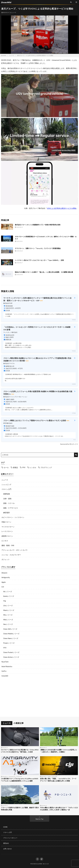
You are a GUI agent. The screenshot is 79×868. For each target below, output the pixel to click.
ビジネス (5, 541)
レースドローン (7, 531)
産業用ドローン (7, 536)
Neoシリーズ (8, 624)
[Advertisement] (39, 697)
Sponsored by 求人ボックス (69, 444)
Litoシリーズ (8, 605)
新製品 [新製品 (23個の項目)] (15, 467)
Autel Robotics (7, 666)
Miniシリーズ (8, 620)
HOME (5, 827)
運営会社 (6, 843)
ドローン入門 (6, 489)
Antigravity (6, 577)
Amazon (4, 573)
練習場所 (6, 513)
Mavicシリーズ (9, 610)
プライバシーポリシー (10, 838)
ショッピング (6, 484)
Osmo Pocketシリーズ (11, 652)
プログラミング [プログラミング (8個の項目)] (46, 467)
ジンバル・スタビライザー (11, 555)
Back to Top (40, 819)
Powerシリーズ (9, 643)
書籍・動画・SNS (8, 545)
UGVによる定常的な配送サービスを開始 (62, 208)
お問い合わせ (7, 849)
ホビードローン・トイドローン (13, 517)
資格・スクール (9, 503)
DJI (3, 587)
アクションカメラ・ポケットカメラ (15, 550)
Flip (5, 601)
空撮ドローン (6, 522)
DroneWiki (39, 864)
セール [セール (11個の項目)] (6, 467)
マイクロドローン (8, 527)
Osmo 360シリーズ (10, 629)
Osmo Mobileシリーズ (11, 634)
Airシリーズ (8, 591)
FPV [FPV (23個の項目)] (24, 467)
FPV (5, 648)
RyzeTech (5, 662)
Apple (4, 582)
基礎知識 (6, 494)
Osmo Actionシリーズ (11, 657)
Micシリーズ (8, 615)
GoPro (4, 671)
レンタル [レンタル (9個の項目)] (33, 467)
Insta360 (5, 676)
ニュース (14, 12)
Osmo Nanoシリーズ (11, 638)
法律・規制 (7, 499)
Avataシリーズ (9, 596)
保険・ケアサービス (11, 508)
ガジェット (6, 559)
